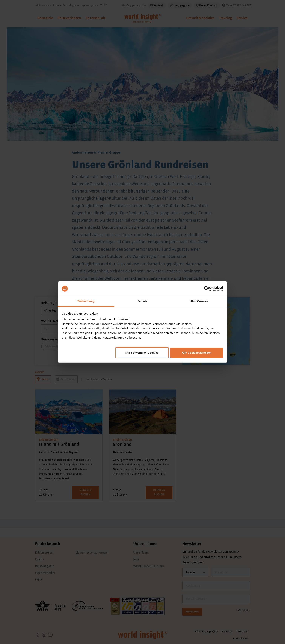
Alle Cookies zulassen (197, 353)
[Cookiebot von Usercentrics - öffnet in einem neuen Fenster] (207, 289)
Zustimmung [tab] (86, 301)
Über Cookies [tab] (199, 301)
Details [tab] (142, 301)
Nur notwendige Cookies (142, 353)
